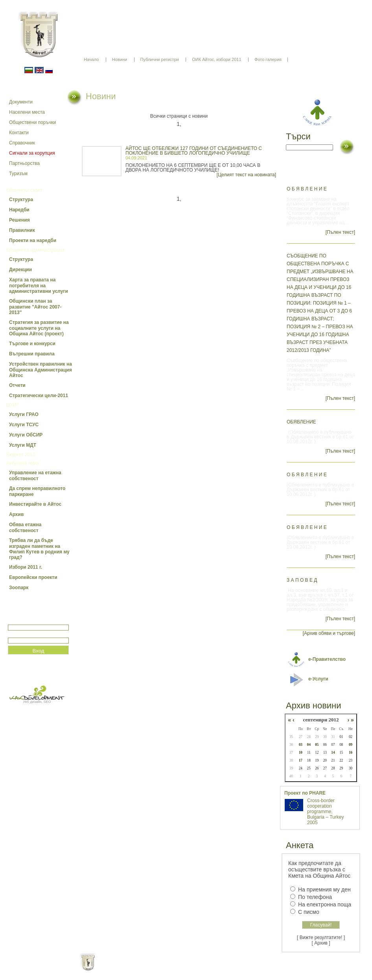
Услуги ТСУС (24, 425)
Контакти (19, 133)
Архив (16, 514)
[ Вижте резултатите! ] (321, 937)
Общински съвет (24, 190)
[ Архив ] (321, 943)
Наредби (19, 210)
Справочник (22, 143)
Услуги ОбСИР (26, 435)
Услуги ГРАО (24, 414)
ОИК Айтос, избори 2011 (216, 59)
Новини (120, 59)
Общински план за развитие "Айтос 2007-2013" (35, 307)
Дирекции (20, 270)
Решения (19, 220)
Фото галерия (268, 59)
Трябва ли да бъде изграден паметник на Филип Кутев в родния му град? (39, 549)
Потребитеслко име (31, 621)
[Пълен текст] (340, 232)
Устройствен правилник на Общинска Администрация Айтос (41, 370)
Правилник (22, 230)
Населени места (27, 112)
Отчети (17, 385)
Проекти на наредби (33, 240)
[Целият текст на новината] (246, 175)
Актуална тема (22, 463)
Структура (21, 200)
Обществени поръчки (32, 122)
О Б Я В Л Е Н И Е (307, 475)
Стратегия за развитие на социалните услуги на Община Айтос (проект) (39, 328)
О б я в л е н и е (307, 189)
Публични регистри (160, 59)
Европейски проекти (33, 577)
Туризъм (18, 174)
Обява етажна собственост (25, 528)
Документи (21, 102)
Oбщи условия (155, 968)
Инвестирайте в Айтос (35, 504)
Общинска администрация (35, 250)
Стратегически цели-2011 (39, 396)
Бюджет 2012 (21, 455)
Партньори (193, 968)
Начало (91, 59)
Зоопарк (19, 588)
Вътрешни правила (32, 354)
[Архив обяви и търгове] (329, 633)
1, (179, 124)
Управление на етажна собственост (35, 476)
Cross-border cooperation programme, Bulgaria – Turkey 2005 (325, 812)
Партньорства (24, 163)
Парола (16, 634)
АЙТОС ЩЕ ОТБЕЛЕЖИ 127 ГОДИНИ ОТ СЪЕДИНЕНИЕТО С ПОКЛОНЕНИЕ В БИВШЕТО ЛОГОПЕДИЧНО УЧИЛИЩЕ (194, 151)
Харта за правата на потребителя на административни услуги (39, 286)
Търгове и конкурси (32, 344)
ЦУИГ (13, 405)
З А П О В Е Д (302, 580)
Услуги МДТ (23, 445)
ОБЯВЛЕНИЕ (301, 422)
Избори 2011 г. (26, 567)
